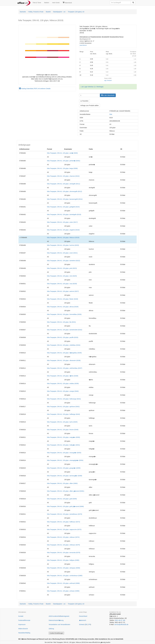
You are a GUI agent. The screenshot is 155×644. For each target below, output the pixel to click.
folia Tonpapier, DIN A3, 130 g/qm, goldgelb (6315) (63, 207)
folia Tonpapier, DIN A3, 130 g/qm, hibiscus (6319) (63, 238)
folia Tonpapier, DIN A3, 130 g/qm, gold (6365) (62, 499)
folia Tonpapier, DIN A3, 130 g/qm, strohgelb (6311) (64, 184)
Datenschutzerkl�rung (56, 620)
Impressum (22, 624)
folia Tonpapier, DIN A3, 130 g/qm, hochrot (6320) (63, 245)
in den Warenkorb (108, 95)
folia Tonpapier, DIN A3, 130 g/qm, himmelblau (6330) (64, 314)
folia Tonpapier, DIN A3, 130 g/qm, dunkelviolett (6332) (65, 330)
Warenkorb (67, 3)
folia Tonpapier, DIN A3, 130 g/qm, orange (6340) (63, 391)
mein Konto (56, 3)
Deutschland (83, 616)
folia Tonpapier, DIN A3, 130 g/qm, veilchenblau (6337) (65, 368)
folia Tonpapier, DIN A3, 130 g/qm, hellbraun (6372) (64, 522)
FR (90, 624)
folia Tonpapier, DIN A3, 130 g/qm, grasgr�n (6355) (64, 468)
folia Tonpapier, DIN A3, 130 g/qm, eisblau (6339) (63, 384)
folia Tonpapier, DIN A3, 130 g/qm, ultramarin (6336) (64, 360)
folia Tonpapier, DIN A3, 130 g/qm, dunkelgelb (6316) (64, 214)
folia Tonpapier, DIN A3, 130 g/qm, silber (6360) (62, 483)
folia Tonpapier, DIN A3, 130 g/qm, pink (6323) (62, 268)
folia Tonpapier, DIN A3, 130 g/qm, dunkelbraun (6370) (65, 514)
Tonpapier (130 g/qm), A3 (76, 12)
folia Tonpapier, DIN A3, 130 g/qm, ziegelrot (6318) (63, 230)
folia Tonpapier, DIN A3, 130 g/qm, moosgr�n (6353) (64, 453)
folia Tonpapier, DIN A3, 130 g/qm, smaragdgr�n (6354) (65, 460)
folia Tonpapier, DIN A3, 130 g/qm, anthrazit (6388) (63, 583)
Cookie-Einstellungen (56, 633)
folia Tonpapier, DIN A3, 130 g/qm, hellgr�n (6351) (63, 445)
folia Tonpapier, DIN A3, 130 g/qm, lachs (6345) (62, 422)
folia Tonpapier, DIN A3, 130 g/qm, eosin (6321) (62, 253)
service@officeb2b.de (121, 624)
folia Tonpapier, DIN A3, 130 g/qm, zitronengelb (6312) (65, 191)
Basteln (48, 12)
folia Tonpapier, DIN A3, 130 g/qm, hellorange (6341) (64, 399)
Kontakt (21, 616)
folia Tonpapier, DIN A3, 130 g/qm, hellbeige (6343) (63, 414)
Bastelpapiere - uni (59, 12)
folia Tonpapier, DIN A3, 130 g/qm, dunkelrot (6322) (64, 261)
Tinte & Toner (37, 3)
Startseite (23, 12)
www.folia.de (83, 45)
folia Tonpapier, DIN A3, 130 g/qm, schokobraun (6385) (65, 576)
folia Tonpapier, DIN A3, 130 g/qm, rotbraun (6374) (63, 537)
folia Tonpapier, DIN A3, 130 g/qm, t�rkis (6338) (63, 376)
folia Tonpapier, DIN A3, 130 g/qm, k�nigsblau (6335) (64, 353)
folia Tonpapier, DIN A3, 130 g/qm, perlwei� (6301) (64, 161)
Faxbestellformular (24, 620)
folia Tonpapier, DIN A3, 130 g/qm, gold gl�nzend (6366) (65, 506)
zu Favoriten (84, 101)
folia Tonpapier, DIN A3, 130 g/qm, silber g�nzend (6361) (66, 491)
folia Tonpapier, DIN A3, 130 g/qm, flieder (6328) (63, 299)
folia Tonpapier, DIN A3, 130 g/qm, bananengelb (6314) (65, 199)
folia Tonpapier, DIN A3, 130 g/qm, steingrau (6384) (64, 568)
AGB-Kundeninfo (54, 616)
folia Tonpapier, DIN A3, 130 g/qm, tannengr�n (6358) (65, 476)
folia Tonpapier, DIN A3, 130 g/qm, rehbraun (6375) (63, 545)
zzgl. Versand (108, 80)
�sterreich (83, 620)
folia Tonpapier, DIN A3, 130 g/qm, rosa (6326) (62, 284)
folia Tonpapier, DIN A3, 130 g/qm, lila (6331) (61, 322)
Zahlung (51, 629)
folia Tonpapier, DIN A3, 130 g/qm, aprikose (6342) (63, 407)
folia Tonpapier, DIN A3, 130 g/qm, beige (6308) (62, 168)
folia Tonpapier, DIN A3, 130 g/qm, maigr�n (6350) (63, 437)
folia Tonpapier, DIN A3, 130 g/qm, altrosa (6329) (63, 307)
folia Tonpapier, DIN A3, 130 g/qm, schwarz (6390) (63, 591)
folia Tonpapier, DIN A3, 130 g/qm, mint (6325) (62, 276)
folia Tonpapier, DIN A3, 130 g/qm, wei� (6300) (62, 153)
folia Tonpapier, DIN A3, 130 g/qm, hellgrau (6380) (63, 560)
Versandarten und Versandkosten (59, 624)
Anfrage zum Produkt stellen (90, 105)
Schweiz (82, 624)
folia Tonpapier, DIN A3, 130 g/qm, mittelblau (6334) (64, 345)
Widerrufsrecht (23, 629)
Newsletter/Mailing (24, 633)
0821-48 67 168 (120, 620)
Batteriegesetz (65, 616)
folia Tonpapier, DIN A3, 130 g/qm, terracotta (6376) (64, 553)
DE (86, 624)
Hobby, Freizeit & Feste (36, 12)
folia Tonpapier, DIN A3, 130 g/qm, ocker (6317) (62, 222)
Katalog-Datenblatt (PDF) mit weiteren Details (35, 89)
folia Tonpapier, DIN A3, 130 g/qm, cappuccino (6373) (64, 529)
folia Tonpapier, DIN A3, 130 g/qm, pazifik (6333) (63, 337)
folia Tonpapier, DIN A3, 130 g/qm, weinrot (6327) (63, 291)
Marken (47, 3)
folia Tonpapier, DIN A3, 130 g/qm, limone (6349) (63, 430)
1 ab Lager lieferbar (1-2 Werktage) (92, 87)
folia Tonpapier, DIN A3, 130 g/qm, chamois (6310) (63, 176)
